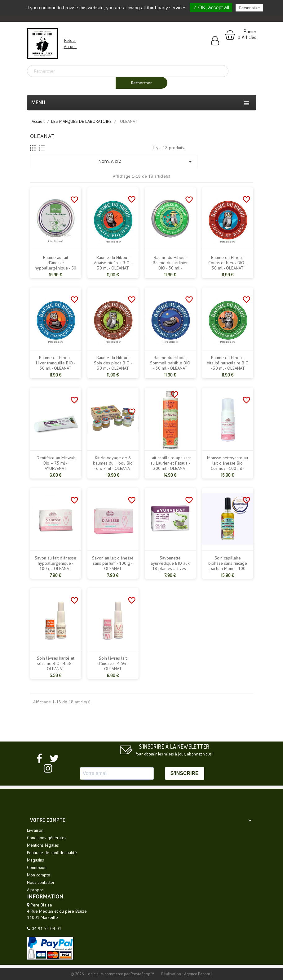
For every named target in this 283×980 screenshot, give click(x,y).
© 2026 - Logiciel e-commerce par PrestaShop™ (113, 974)
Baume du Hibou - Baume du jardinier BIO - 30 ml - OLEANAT (170, 265)
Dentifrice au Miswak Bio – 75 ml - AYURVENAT (56, 463)
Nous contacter (41, 882)
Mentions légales (43, 845)
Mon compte (39, 875)
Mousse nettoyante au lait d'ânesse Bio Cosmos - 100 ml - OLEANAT (228, 466)
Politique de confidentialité (52, 853)
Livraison (35, 830)
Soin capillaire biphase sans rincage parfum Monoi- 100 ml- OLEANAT (228, 566)
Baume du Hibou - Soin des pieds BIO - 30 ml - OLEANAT (113, 363)
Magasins (35, 860)
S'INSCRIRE (185, 773)
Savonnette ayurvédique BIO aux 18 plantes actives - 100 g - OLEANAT (170, 566)
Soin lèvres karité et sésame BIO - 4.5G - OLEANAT (56, 664)
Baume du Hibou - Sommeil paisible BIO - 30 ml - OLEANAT (170, 363)
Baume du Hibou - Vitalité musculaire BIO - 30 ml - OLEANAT (228, 363)
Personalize (249, 8)
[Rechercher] (128, 71)
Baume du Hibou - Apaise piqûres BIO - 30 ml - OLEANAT (113, 263)
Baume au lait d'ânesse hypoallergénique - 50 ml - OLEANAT (55, 265)
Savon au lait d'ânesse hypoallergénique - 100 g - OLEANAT (55, 563)
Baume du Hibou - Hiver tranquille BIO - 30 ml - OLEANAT (56, 363)
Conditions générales (47, 838)
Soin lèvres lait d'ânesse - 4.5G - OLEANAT (113, 664)
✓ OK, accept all (211, 8)
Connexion (37, 867)
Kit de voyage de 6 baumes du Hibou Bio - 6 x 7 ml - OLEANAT (113, 463)
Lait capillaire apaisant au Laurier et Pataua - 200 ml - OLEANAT (170, 463)
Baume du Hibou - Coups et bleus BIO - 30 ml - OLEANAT (228, 263)
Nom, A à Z (146, 162)
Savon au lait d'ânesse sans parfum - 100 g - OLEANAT (113, 563)
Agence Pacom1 (198, 974)
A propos (35, 890)
